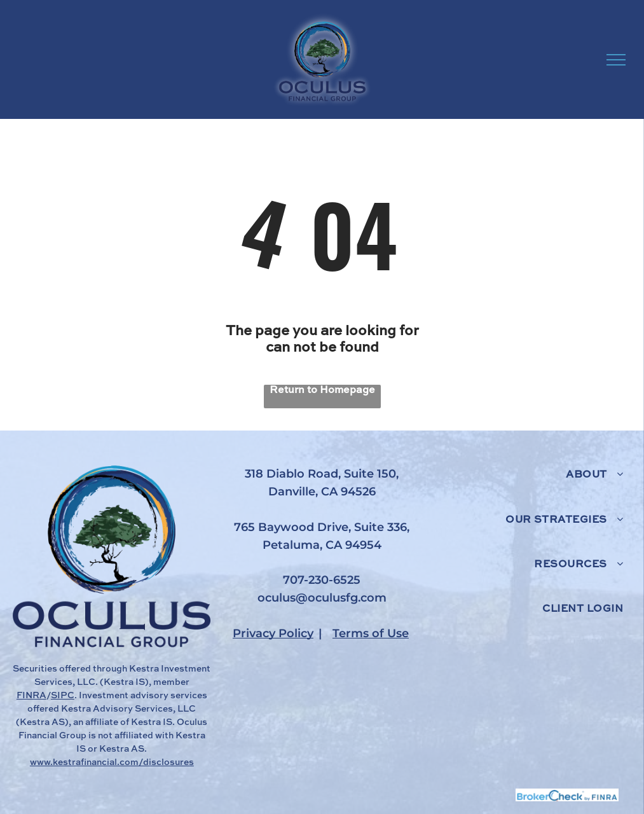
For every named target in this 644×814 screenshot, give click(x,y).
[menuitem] (529, 488)
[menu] (616, 60)
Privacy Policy (273, 633)
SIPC (63, 696)
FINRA (31, 696)
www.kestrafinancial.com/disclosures (112, 762)
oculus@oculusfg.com (322, 598)
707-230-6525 (322, 580)
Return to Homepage (322, 390)
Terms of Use (371, 633)
